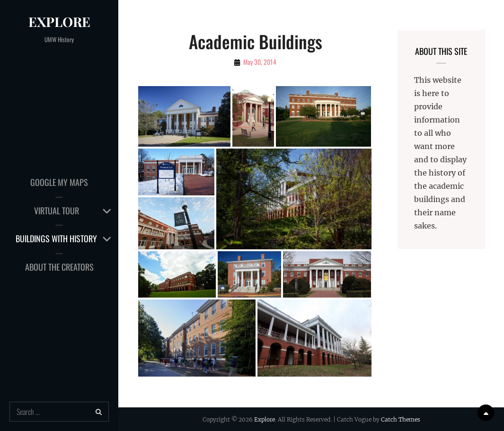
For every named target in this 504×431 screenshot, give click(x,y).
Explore (59, 22)
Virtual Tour (57, 211)
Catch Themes (401, 419)
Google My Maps (59, 182)
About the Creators (59, 267)
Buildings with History (56, 238)
